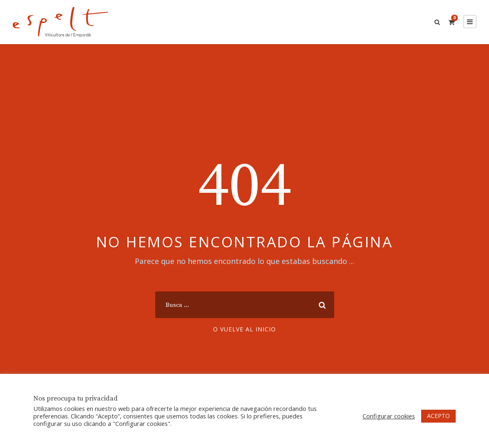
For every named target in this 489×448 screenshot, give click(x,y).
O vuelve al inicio (244, 329)
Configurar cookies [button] (389, 416)
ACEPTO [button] (438, 416)
